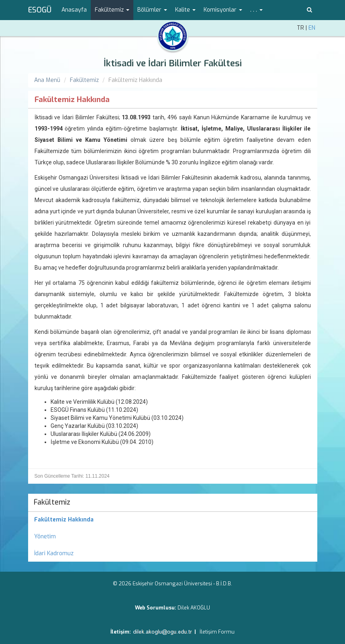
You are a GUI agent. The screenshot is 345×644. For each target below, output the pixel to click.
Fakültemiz (84, 80)
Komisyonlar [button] (223, 10)
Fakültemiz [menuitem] (52, 502)
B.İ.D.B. (224, 584)
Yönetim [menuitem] (45, 537)
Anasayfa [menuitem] (74, 10)
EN (312, 28)
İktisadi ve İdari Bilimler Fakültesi (173, 63)
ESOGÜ (40, 10)
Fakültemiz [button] (112, 10)
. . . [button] (256, 10)
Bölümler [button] (152, 10)
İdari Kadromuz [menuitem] (54, 553)
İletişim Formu (217, 632)
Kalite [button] (185, 10)
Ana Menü (47, 80)
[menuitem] (173, 520)
